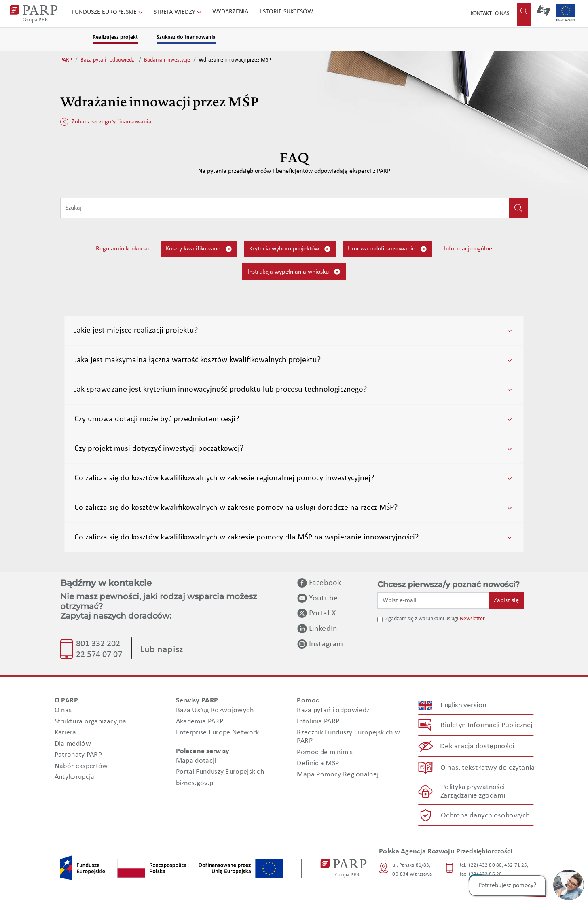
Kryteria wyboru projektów (290, 249)
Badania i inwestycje (167, 60)
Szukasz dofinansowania (186, 37)
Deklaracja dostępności (477, 746)
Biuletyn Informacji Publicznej (486, 725)
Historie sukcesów (285, 12)
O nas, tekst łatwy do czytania (488, 767)
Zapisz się (506, 600)
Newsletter (472, 619)
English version (464, 705)
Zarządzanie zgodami (473, 796)
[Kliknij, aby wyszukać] (518, 208)
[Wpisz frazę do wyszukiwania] (285, 208)
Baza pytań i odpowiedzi (108, 60)
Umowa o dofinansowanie (387, 249)
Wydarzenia (230, 12)
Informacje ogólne (468, 249)
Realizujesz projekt (115, 37)
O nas (502, 14)
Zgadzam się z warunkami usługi (422, 619)
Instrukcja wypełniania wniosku (294, 272)
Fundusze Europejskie (108, 12)
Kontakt (481, 14)
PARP (66, 60)
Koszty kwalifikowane (199, 249)
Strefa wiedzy (178, 12)
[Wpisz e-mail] (433, 600)
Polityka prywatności (473, 787)
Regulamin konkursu (122, 249)
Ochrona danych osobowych (485, 815)
